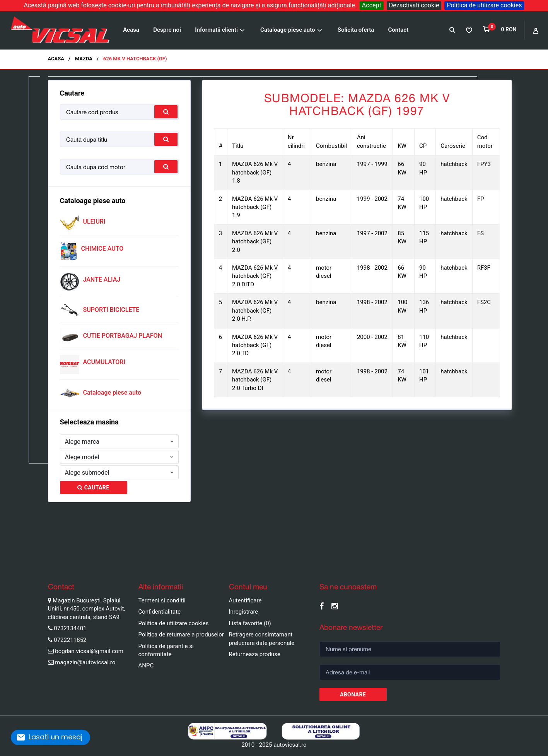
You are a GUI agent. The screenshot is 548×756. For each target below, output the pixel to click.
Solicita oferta (356, 30)
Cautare (93, 487)
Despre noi (167, 30)
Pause (8, 562)
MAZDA (84, 59)
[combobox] (120, 441)
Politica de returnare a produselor (181, 635)
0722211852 (70, 640)
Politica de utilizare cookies (484, 5)
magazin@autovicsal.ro (85, 662)
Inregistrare (244, 612)
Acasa (131, 30)
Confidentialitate (160, 612)
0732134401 (70, 628)
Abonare (353, 694)
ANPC (146, 665)
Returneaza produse (255, 654)
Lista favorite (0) (250, 623)
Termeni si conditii (162, 600)
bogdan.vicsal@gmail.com (89, 651)
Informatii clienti (216, 30)
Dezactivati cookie (414, 5)
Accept (372, 5)
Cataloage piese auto (288, 30)
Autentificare (245, 600)
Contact (399, 30)
